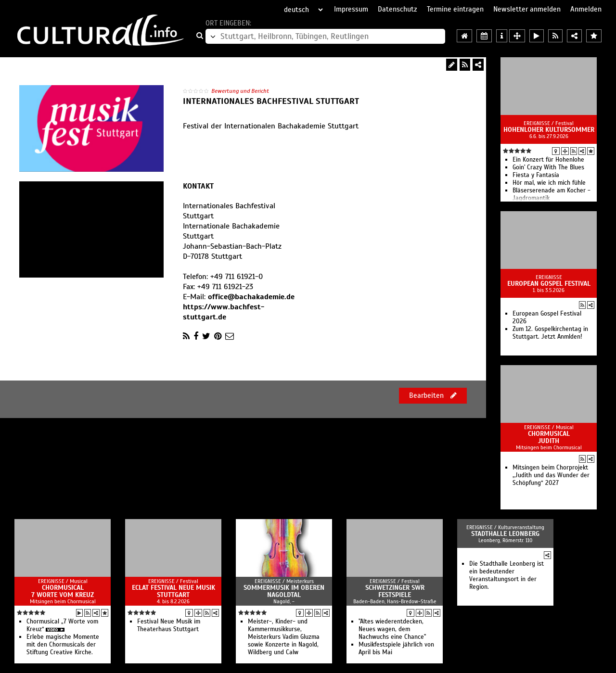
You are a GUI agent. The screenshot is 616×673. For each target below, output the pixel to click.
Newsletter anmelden (527, 9)
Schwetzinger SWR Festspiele (395, 591)
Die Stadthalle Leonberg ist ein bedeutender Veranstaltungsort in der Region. (507, 575)
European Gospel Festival (549, 284)
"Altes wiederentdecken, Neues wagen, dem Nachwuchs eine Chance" (392, 629)
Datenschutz (398, 9)
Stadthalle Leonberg (505, 534)
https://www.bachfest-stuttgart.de (224, 312)
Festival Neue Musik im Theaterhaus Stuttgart (169, 625)
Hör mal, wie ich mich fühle (549, 183)
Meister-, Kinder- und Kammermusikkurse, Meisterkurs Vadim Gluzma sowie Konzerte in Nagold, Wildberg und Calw (284, 637)
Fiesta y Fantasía (536, 175)
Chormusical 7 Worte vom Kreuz (63, 591)
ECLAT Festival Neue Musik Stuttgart (173, 591)
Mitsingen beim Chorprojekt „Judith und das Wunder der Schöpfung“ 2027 (551, 475)
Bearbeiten (433, 395)
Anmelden (586, 9)
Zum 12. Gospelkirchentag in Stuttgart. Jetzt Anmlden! (550, 333)
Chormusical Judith (549, 437)
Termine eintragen (455, 9)
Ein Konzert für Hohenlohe (548, 160)
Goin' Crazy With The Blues (548, 167)
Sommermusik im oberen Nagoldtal (284, 591)
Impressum (351, 9)
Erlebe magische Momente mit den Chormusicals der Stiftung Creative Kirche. (63, 645)
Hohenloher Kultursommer (549, 130)
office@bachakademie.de (251, 297)
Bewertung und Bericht (240, 91)
